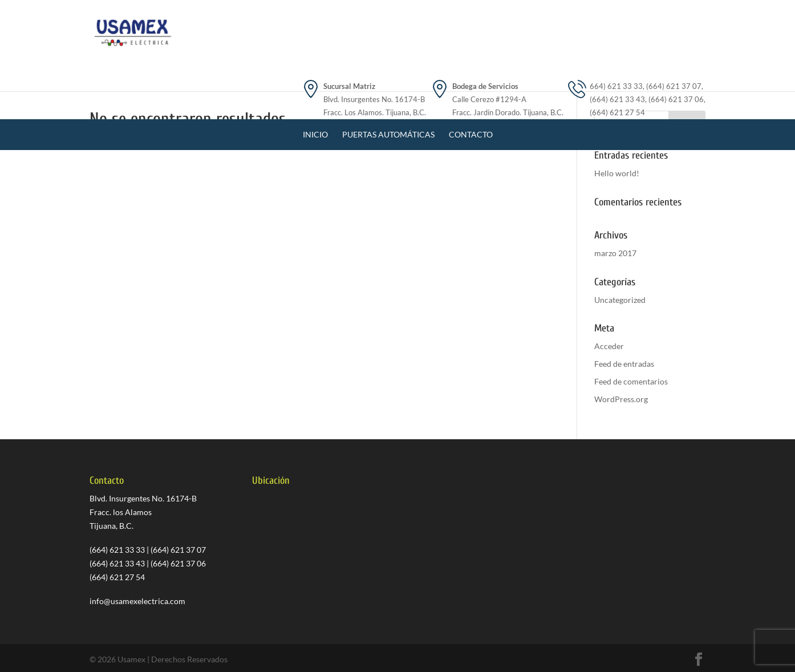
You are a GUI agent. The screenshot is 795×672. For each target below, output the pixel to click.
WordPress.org (621, 399)
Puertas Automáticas (388, 81)
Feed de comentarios (631, 381)
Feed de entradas (624, 364)
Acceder (609, 346)
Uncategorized (620, 300)
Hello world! (617, 173)
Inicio (315, 81)
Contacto (471, 81)
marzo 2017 (615, 253)
